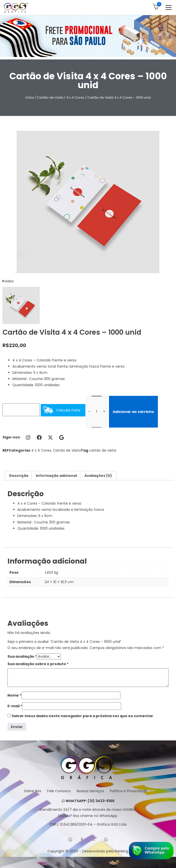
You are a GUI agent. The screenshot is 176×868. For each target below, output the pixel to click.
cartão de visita (103, 450)
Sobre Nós (33, 791)
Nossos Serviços (90, 791)
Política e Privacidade (128, 791)
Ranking (121, 851)
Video (8, 281)
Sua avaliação (22, 656)
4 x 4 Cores (75, 97)
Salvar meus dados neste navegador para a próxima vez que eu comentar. (83, 716)
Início (30, 97)
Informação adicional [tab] (56, 476)
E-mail (15, 706)
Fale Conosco (59, 791)
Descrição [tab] (19, 476)
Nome (14, 695)
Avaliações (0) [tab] (98, 476)
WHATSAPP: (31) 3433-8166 (88, 801)
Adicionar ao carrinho (133, 412)
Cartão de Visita (50, 97)
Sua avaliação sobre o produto (38, 664)
